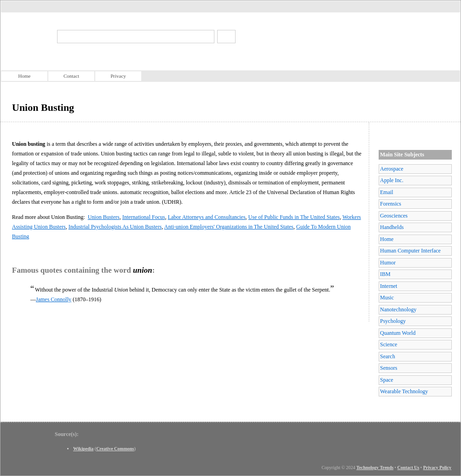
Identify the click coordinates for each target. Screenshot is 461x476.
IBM (385, 274)
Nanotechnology (398, 310)
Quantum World (398, 333)
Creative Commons (115, 449)
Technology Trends (375, 467)
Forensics (391, 204)
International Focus (144, 217)
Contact (71, 76)
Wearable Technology (404, 391)
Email (387, 192)
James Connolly (54, 299)
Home (25, 76)
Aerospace (392, 169)
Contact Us (409, 467)
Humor (388, 263)
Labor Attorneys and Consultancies (207, 217)
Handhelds (392, 227)
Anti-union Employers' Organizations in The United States (229, 227)
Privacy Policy (437, 467)
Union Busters (104, 217)
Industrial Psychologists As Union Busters (115, 227)
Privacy (118, 76)
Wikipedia (83, 449)
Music (387, 298)
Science (389, 344)
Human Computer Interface (410, 251)
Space (387, 380)
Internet (389, 286)
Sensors (389, 368)
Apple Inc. (392, 180)
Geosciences (394, 216)
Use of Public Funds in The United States (294, 217)
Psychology (393, 321)
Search (388, 356)
